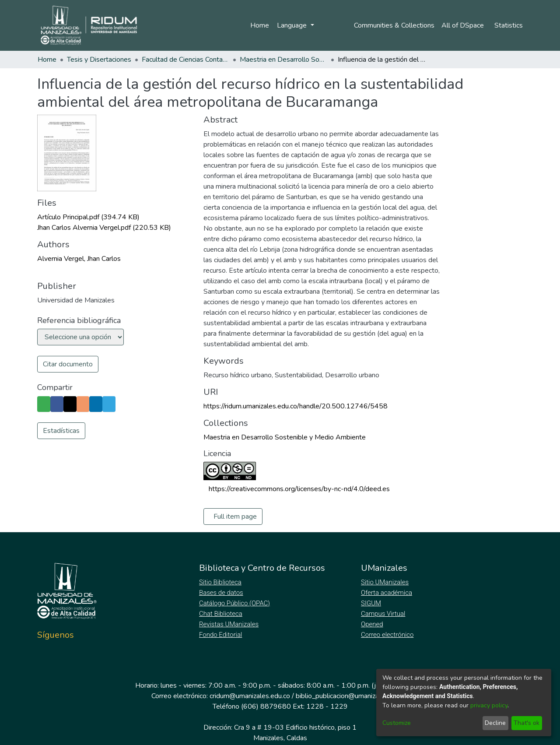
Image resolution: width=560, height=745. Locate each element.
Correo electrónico (388, 635)
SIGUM (371, 603)
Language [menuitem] (291, 25)
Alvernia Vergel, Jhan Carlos (79, 259)
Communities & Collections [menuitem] (392, 25)
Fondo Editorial (221, 635)
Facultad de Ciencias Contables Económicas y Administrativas (185, 60)
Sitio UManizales (385, 582)
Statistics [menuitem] (509, 25)
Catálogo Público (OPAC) (236, 603)
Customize (397, 723)
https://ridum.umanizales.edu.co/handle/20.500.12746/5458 (296, 406)
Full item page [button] (235, 517)
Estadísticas (61, 431)
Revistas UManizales (229, 624)
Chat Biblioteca (221, 614)
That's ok (527, 723)
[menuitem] (464, 25)
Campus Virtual (383, 614)
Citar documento (68, 364)
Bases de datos (222, 593)
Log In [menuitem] (330, 25)
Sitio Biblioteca (221, 582)
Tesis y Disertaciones (99, 60)
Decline (495, 723)
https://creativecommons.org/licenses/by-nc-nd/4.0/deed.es (299, 489)
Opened (373, 624)
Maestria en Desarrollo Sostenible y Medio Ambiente (283, 60)
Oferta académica (387, 593)
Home (258, 25)
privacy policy (489, 705)
